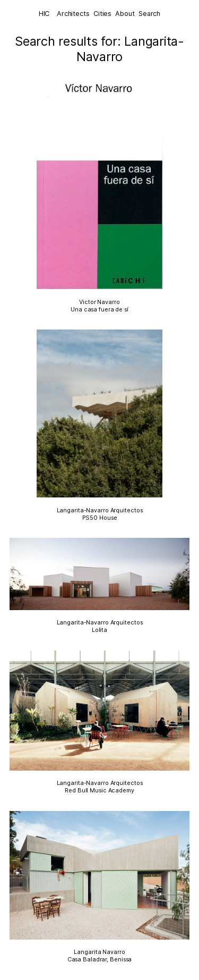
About (125, 14)
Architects (73, 14)
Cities (102, 14)
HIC (44, 14)
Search (149, 14)
